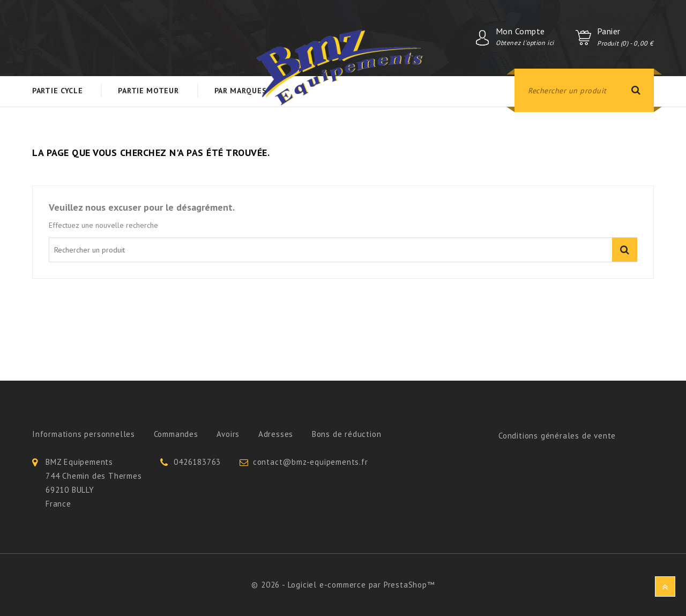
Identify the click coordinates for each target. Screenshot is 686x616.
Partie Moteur (148, 91)
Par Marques (241, 91)
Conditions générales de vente (557, 436)
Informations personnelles (84, 434)
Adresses (276, 434)
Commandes (176, 434)
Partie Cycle (57, 91)
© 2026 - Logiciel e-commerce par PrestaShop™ (343, 585)
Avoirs (228, 434)
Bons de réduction (347, 434)
